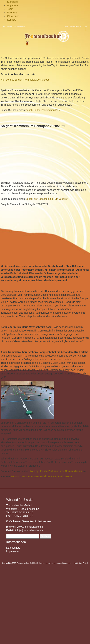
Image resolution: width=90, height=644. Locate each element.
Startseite (12, 2)
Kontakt (11, 20)
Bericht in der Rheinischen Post (43, 110)
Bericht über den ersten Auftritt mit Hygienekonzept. (42, 476)
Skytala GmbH (82, 563)
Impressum (7, 26)
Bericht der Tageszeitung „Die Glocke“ (46, 199)
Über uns (12, 13)
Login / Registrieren (72, 26)
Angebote (12, 5)
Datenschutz (19, 26)
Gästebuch (13, 16)
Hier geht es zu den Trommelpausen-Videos (25, 80)
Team (10, 9)
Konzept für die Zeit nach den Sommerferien (56, 471)
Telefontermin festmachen (36, 521)
